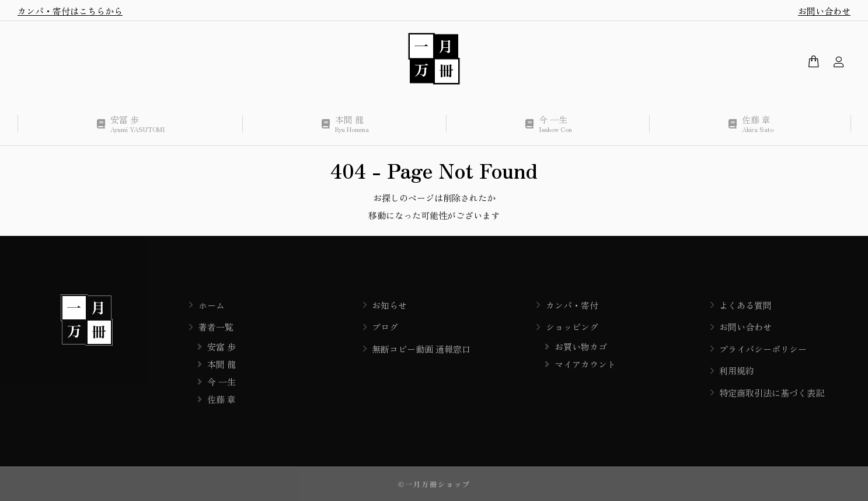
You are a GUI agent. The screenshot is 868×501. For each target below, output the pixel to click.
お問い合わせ (824, 11)
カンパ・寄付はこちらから (70, 11)
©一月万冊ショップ (434, 484)
